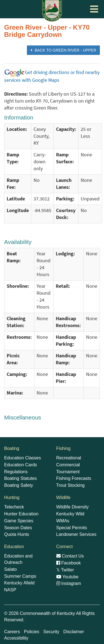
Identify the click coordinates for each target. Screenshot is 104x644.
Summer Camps (20, 576)
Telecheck (14, 507)
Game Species (19, 521)
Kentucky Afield (19, 583)
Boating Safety (19, 485)
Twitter (65, 570)
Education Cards (21, 465)
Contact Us (70, 556)
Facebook (69, 563)
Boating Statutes (20, 478)
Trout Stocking (71, 485)
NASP (10, 590)
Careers (12, 632)
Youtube (67, 577)
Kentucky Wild (70, 514)
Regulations (16, 472)
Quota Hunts (17, 534)
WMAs (63, 521)
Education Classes (23, 458)
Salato (10, 569)
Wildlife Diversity (73, 507)
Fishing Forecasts (74, 478)
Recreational (69, 458)
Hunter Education (21, 514)
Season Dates (18, 528)
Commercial (68, 465)
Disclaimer (74, 632)
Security (51, 632)
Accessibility (16, 638)
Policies (31, 632)
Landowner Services (76, 534)
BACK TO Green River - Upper (63, 50)
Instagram (69, 583)
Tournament (68, 472)
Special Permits (72, 528)
